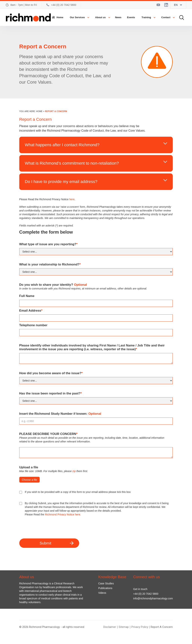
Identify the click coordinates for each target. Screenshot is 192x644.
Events (131, 17)
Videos (102, 593)
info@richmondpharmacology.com (153, 598)
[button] (178, 5)
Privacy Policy (140, 627)
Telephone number (33, 325)
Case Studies (106, 583)
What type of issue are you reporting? (48, 244)
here (72, 199)
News (118, 17)
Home (60, 17)
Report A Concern (162, 627)
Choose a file (30, 480)
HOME (39, 111)
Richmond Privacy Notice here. (63, 514)
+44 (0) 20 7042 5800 (146, 594)
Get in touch (140, 589)
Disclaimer (110, 627)
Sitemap (124, 627)
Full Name (27, 296)
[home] (28, 17)
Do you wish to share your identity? (53, 285)
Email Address (31, 311)
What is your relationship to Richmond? (50, 264)
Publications (105, 588)
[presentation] (48, 527)
